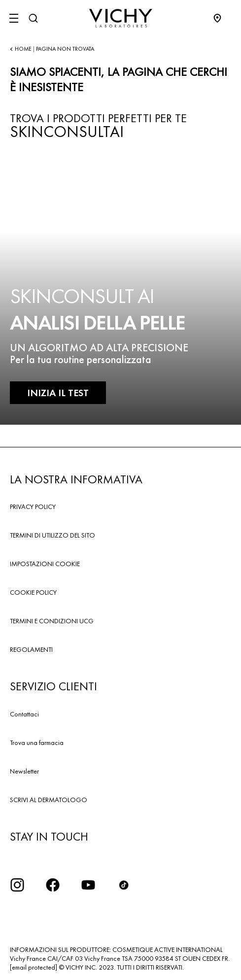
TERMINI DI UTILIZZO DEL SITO (52, 535)
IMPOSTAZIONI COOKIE (45, 564)
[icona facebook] (53, 885)
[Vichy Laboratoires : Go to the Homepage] (121, 18)
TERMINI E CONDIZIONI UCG (52, 621)
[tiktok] (124, 885)
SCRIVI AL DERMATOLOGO (49, 800)
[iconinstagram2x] (17, 885)
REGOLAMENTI (31, 649)
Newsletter (24, 771)
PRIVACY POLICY (33, 507)
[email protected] (34, 967)
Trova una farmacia (37, 743)
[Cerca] (33, 18)
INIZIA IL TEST (58, 393)
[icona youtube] (88, 885)
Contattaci (24, 714)
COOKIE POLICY (33, 592)
